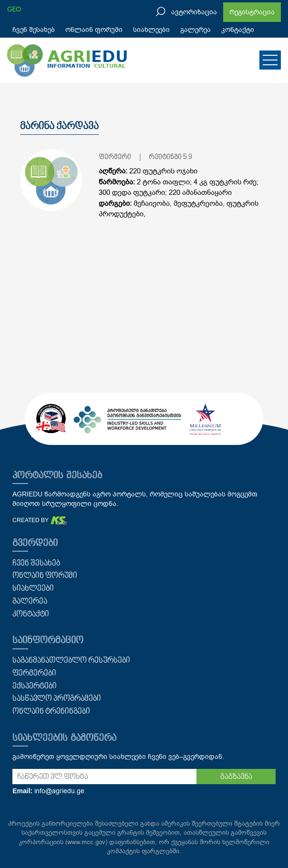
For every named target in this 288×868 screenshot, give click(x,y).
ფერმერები (34, 674)
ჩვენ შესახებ (34, 30)
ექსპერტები (35, 686)
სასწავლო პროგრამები (57, 699)
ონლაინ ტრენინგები (51, 712)
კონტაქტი (238, 30)
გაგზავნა (236, 777)
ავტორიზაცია (194, 12)
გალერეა (195, 30)
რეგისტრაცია (252, 12)
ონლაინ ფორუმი (94, 30)
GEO (14, 9)
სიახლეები (151, 30)
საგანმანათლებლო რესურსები (71, 661)
